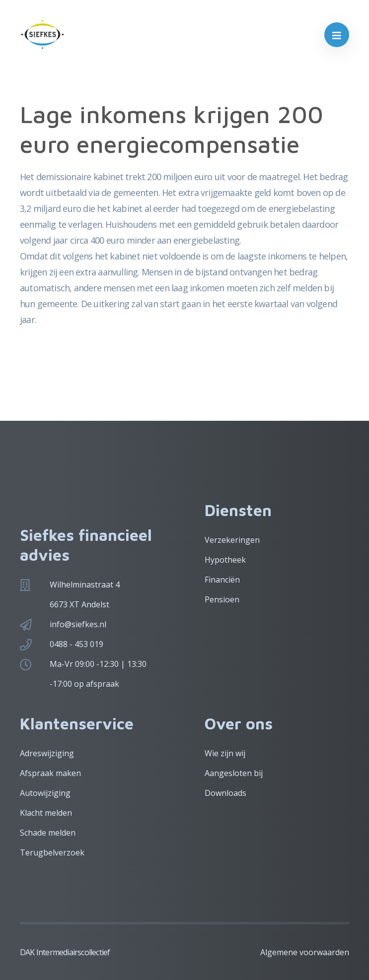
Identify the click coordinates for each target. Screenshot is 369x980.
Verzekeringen (232, 540)
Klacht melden (46, 813)
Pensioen (222, 599)
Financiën (222, 580)
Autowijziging (45, 793)
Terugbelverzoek (52, 852)
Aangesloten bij (234, 773)
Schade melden (48, 833)
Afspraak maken (50, 773)
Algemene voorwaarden (305, 952)
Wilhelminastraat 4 (85, 585)
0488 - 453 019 (76, 644)
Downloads (225, 793)
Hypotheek (225, 560)
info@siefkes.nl (78, 624)
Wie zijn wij (225, 753)
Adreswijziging (47, 753)
